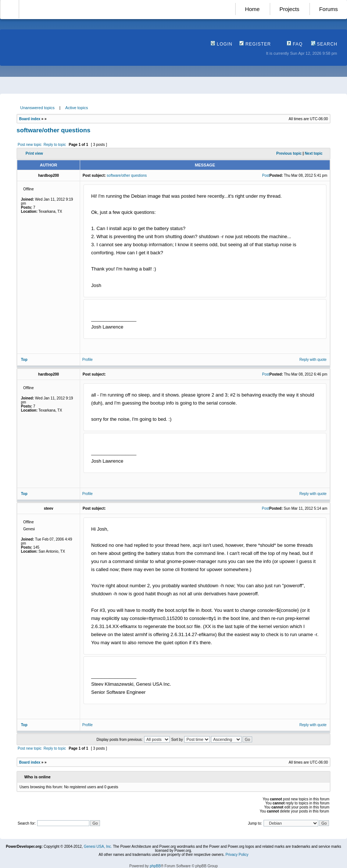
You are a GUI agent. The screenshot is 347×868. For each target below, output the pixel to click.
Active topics (77, 108)
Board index (30, 119)
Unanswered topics (37, 108)
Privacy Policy (237, 855)
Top (24, 360)
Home (252, 9)
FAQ (295, 44)
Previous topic (289, 153)
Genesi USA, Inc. (98, 847)
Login (221, 44)
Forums (328, 9)
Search (324, 44)
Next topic (314, 153)
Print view (34, 153)
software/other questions (53, 130)
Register (255, 44)
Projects (289, 9)
